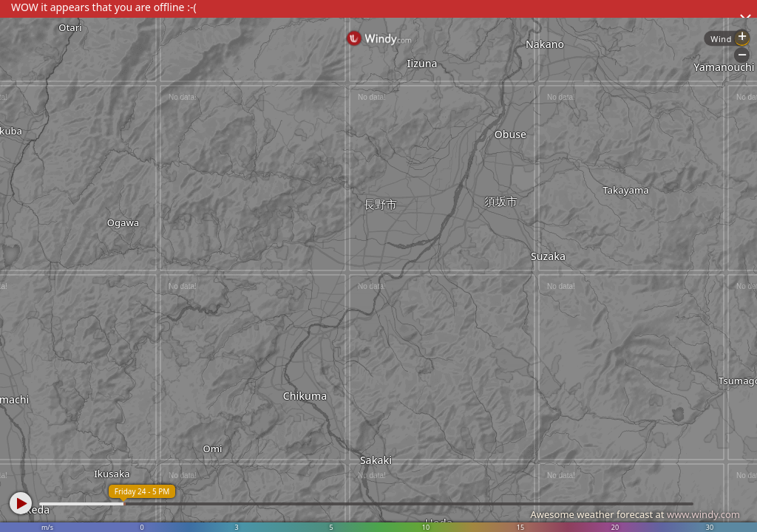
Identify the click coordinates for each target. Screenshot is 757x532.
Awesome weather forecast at (635, 514)
